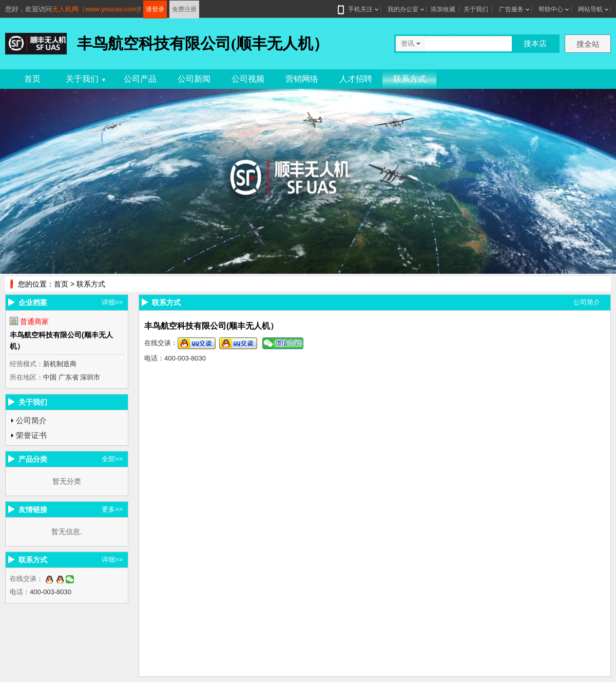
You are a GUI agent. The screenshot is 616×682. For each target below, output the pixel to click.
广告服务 (511, 9)
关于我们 (476, 9)
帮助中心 (551, 9)
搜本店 (535, 43)
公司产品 (140, 79)
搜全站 (588, 44)
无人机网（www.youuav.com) (95, 9)
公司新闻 (194, 79)
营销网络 (302, 79)
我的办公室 (403, 9)
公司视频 (248, 79)
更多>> (112, 509)
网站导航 (590, 9)
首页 (32, 79)
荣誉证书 (31, 435)
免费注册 (184, 9)
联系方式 (410, 79)
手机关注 (358, 9)
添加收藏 (443, 9)
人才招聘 (356, 79)
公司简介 (31, 420)
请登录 (155, 9)
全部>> (112, 459)
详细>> (112, 302)
